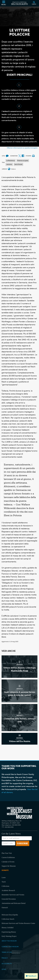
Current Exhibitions (8, 857)
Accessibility (7, 964)
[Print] (33, 156)
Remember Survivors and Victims (13, 895)
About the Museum (9, 941)
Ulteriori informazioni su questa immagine (22, 148)
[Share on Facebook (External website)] (23, 156)
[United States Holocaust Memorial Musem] (19, 813)
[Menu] (4, 3)
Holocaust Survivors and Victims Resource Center (18, 923)
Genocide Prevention (9, 899)
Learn (4, 877)
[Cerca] (34, 3)
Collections (5, 886)
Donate (5, 870)
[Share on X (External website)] (20, 156)
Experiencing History (9, 932)
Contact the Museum (10, 947)
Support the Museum (9, 866)
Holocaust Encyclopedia (10, 915)
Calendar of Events (8, 862)
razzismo (9, 164)
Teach (4, 882)
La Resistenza (11, 161)
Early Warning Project (9, 936)
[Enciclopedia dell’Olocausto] (20, 3)
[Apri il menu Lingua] (9, 169)
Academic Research (8, 890)
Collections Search (8, 919)
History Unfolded (7, 928)
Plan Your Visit (7, 853)
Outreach (5, 908)
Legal (4, 969)
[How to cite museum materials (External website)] (7, 156)
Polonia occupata (23, 161)
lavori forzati (18, 164)
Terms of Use (7, 952)
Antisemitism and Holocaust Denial (14, 903)
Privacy (5, 958)
